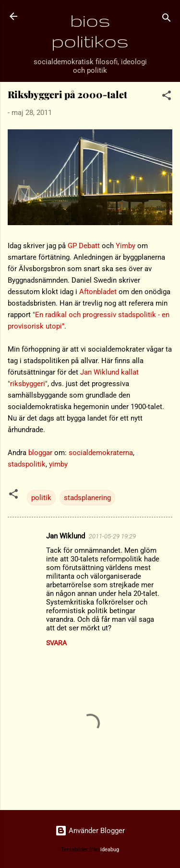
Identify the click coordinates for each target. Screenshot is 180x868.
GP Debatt (84, 246)
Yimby (126, 246)
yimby (58, 464)
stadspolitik (27, 464)
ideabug (110, 850)
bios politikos (90, 31)
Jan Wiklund (66, 536)
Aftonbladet (98, 292)
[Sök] (167, 19)
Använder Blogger (90, 831)
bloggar (40, 453)
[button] (167, 97)
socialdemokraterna (101, 453)
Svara (56, 643)
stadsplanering (87, 498)
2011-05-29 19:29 (112, 536)
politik (41, 498)
